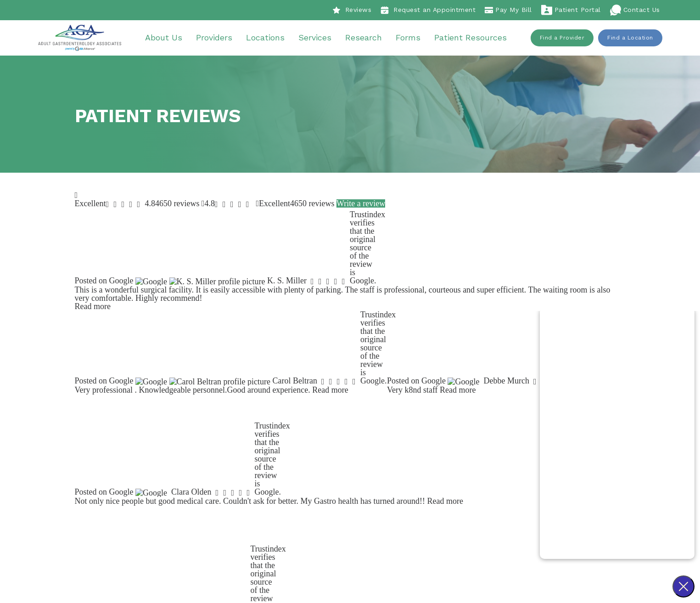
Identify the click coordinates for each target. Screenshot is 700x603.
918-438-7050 (242, 489)
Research (368, 39)
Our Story (318, 452)
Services (319, 39)
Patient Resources (475, 39)
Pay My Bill (508, 10)
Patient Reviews (328, 464)
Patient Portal (571, 10)
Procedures (434, 452)
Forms (412, 39)
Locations (269, 39)
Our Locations (438, 489)
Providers (218, 39)
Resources (432, 502)
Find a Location (630, 39)
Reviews (352, 10)
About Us (168, 39)
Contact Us (635, 10)
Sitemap (406, 564)
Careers (314, 476)
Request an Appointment (428, 10)
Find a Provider (562, 39)
